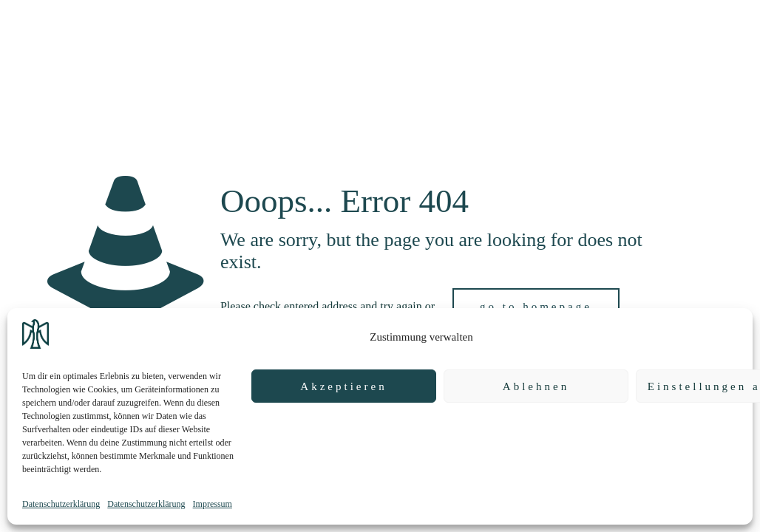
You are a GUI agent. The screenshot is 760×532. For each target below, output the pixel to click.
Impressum (213, 504)
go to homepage (536, 307)
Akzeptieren (343, 386)
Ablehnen (536, 386)
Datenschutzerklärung (61, 504)
